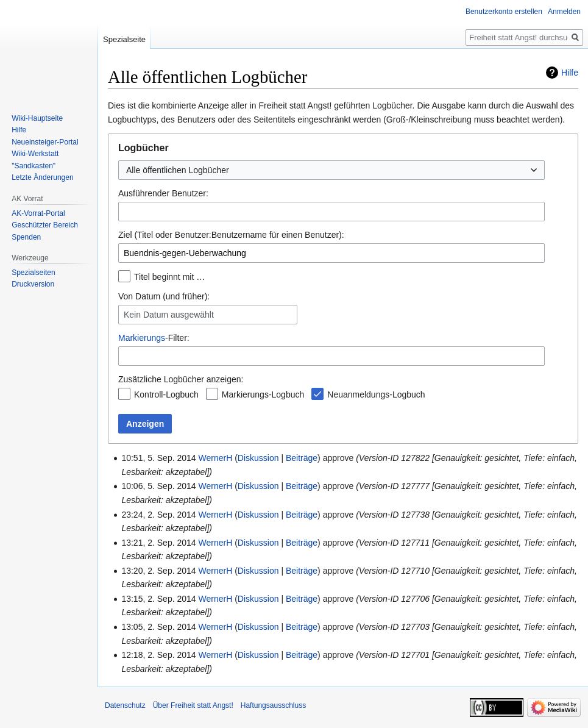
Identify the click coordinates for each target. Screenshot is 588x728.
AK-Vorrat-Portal (38, 213)
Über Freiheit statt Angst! (193, 705)
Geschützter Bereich (45, 225)
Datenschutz (125, 705)
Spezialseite (124, 39)
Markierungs (142, 338)
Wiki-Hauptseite (37, 118)
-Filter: (154, 338)
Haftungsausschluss (273, 705)
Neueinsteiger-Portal (45, 142)
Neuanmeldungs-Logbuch (376, 394)
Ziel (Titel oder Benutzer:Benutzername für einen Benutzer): (231, 235)
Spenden (26, 237)
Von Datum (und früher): (164, 296)
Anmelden (564, 12)
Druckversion (33, 284)
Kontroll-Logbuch (166, 394)
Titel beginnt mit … (169, 277)
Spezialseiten (33, 273)
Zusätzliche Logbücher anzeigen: (181, 379)
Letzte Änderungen (42, 177)
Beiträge (302, 458)
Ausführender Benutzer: (163, 193)
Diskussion (258, 458)
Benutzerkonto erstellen (504, 12)
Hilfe (570, 73)
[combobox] (331, 170)
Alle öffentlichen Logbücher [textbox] (178, 170)
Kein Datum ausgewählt (169, 315)
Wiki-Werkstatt (35, 154)
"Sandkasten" (34, 166)
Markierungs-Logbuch (263, 394)
